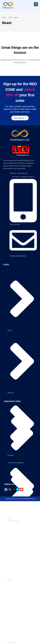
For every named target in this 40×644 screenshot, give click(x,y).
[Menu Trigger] (36, 4)
